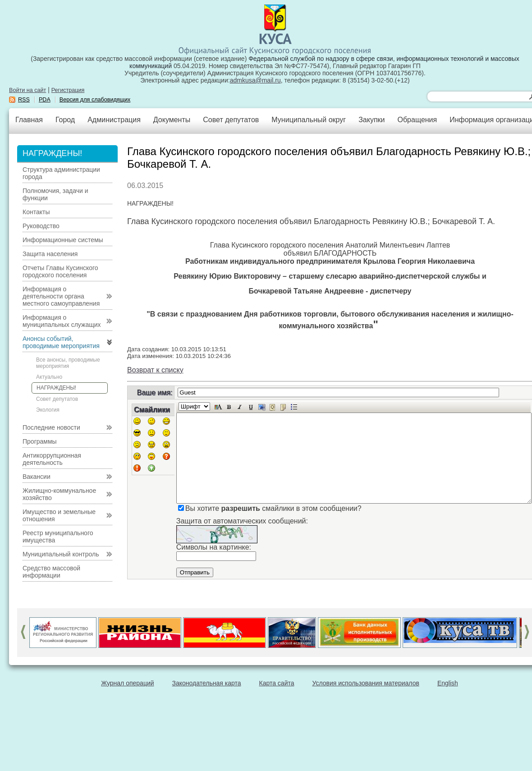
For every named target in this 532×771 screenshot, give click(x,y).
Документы (172, 120)
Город (65, 120)
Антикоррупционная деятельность (52, 459)
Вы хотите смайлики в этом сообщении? (273, 508)
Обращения (417, 120)
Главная (29, 120)
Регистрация (68, 90)
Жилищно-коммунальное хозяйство (59, 494)
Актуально (49, 377)
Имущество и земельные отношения (59, 515)
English (448, 683)
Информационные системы (63, 240)
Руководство (41, 226)
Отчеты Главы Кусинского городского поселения (60, 271)
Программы (40, 441)
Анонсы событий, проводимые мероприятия (61, 342)
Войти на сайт (28, 90)
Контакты (36, 212)
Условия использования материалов (366, 683)
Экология (48, 410)
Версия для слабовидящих (95, 100)
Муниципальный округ (309, 120)
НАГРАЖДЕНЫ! (56, 388)
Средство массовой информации (51, 572)
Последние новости (51, 427)
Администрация (114, 120)
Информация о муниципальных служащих (62, 321)
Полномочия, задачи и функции (55, 194)
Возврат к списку (155, 370)
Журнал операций (127, 683)
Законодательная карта (207, 683)
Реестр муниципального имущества (58, 537)
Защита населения (50, 254)
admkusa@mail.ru (255, 80)
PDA (45, 100)
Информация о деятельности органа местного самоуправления (61, 296)
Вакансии (37, 477)
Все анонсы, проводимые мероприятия (68, 363)
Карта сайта (277, 683)
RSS (24, 100)
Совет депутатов (231, 120)
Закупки (371, 120)
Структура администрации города (61, 173)
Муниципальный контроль (61, 554)
